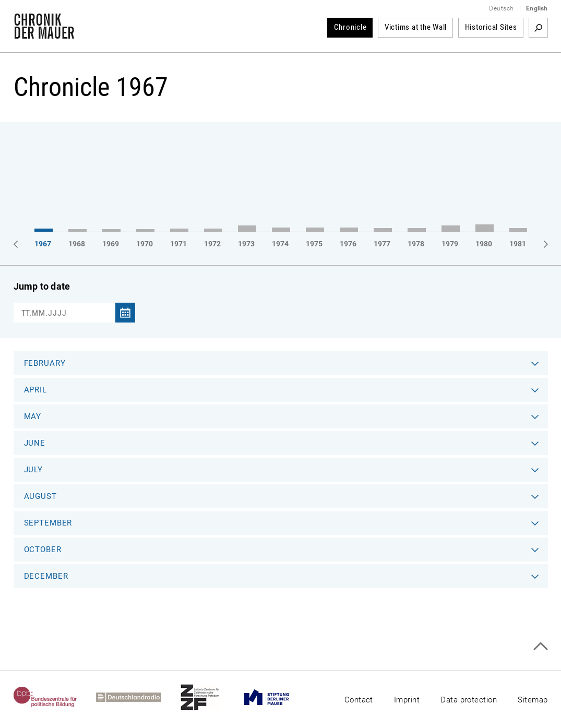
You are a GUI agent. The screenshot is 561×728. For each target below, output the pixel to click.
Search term (538, 28)
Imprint (407, 700)
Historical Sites (491, 27)
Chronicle (350, 27)
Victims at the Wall (416, 27)
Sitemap (533, 700)
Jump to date (42, 286)
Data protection (469, 700)
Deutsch (501, 8)
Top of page (540, 646)
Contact (359, 700)
